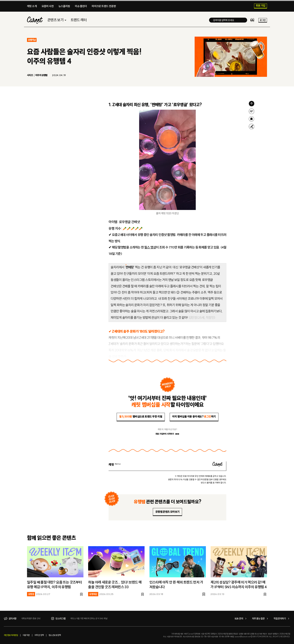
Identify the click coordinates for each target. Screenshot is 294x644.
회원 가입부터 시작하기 (167, 434)
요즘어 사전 (48, 6)
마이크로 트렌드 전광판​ (104, 6)
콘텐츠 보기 (57, 20)
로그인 (263, 20)
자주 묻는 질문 (261, 619)
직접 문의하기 (282, 619)
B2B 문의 (241, 619)
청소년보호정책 (55, 635)
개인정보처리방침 (11, 635)
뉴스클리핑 (64, 6)
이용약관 (26, 635)
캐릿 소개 (32, 6)
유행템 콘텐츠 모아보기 (168, 512)
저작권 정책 (39, 635)
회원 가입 (261, 6)
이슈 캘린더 (81, 6)
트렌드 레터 (79, 20)
